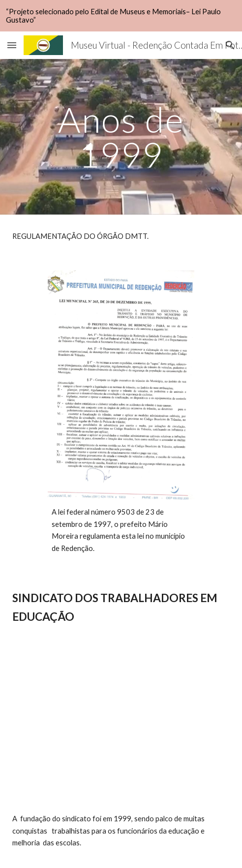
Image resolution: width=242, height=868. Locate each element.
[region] (121, 16)
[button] (12, 45)
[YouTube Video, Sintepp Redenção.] (121, 730)
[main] (121, 137)
